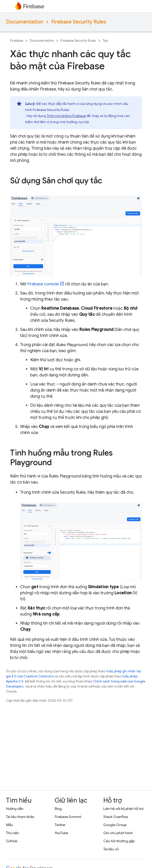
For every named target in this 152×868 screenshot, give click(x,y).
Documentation (25, 22)
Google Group (115, 825)
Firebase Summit (68, 817)
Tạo (105, 41)
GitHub (12, 841)
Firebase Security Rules (79, 22)
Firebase (17, 41)
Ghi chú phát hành (118, 833)
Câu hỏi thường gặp (119, 841)
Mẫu (9, 825)
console (43, 284)
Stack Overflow (116, 817)
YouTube (61, 833)
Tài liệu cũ (111, 849)
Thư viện (13, 833)
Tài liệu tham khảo (20, 817)
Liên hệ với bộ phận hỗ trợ (123, 809)
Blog (58, 809)
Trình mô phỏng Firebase (66, 116)
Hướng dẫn (15, 809)
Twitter (60, 825)
